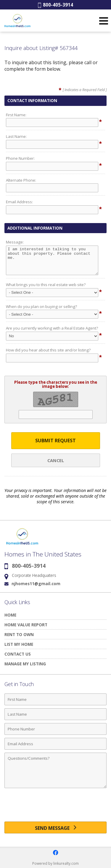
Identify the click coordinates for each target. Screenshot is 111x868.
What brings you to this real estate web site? (46, 285)
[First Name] (55, 699)
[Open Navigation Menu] (104, 21)
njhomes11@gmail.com (36, 584)
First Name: (16, 115)
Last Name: (16, 136)
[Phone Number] (55, 729)
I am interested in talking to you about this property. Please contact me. (52, 260)
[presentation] (56, 807)
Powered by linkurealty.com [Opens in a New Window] (55, 863)
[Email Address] (55, 744)
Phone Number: (20, 158)
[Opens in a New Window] (56, 853)
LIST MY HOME (19, 644)
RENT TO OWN (19, 634)
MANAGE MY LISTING (25, 664)
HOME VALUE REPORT (26, 625)
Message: (15, 242)
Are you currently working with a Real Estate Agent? (52, 328)
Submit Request (55, 441)
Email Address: (19, 202)
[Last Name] (55, 714)
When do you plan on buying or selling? (41, 306)
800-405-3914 (55, 5)
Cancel (56, 460)
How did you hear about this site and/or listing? (48, 350)
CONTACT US (18, 654)
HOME (10, 615)
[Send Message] (55, 827)
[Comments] (55, 770)
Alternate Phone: (21, 180)
